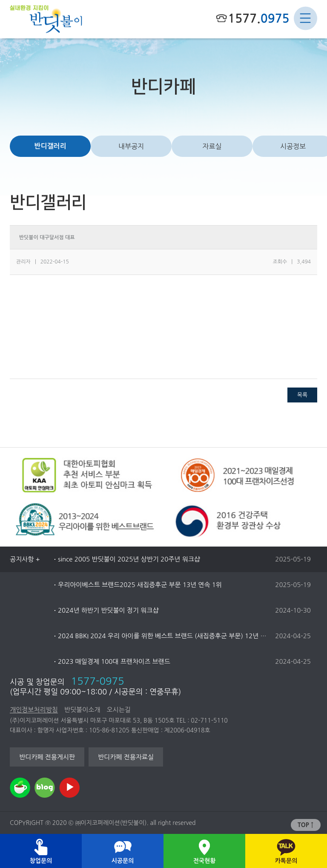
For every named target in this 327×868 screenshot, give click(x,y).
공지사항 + (25, 559)
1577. (258, 18)
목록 (302, 395)
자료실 (212, 146)
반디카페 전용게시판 (47, 757)
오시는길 (118, 710)
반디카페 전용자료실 (126, 757)
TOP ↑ (305, 825)
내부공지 (131, 146)
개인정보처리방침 (34, 710)
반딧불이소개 (82, 710)
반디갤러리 (50, 146)
